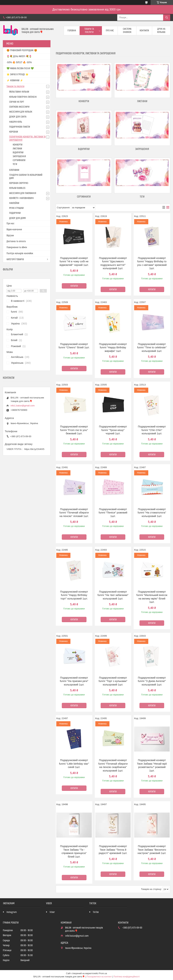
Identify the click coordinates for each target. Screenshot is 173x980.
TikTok (96, 912)
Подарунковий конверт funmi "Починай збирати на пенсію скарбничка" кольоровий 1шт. (113, 765)
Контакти (144, 31)
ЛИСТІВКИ (142, 101)
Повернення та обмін (17, 247)
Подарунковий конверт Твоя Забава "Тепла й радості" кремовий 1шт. (113, 850)
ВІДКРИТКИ (84, 149)
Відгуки (10, 236)
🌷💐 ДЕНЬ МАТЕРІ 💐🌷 (19, 56)
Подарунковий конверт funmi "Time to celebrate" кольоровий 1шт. (152, 347)
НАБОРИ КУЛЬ (16, 122)
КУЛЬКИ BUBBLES (17, 188)
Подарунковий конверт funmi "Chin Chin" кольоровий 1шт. (152, 430)
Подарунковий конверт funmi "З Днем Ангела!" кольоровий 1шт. (152, 681)
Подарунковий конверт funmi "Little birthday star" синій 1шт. (74, 764)
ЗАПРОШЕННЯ (142, 149)
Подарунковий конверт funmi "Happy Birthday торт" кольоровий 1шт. (74, 595)
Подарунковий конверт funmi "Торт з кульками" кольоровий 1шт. (113, 681)
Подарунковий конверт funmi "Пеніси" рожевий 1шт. (113, 513)
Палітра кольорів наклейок (20, 253)
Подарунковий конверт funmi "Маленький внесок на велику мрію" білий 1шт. (152, 597)
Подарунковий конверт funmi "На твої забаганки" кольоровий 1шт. (113, 595)
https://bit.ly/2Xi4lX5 (34, 449)
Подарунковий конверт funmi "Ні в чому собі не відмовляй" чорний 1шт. (74, 261)
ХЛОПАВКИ (14, 170)
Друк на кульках (161, 31)
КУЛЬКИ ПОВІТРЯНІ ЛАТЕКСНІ (23, 97)
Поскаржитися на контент (99, 977)
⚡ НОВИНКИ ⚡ (15, 81)
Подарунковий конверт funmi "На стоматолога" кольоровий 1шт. (152, 513)
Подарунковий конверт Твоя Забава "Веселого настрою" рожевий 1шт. (152, 850)
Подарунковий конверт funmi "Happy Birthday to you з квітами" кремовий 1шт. (152, 263)
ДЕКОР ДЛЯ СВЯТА (18, 117)
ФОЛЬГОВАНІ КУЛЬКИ (19, 92)
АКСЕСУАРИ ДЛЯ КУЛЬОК (21, 112)
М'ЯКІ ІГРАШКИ (16, 208)
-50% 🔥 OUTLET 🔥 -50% (19, 62)
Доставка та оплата (16, 241)
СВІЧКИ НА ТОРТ (17, 102)
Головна (72, 31)
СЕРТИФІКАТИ (84, 197)
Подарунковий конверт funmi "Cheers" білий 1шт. (74, 346)
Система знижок (127, 31)
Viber (52, 912)
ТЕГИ (142, 197)
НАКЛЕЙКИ (14, 203)
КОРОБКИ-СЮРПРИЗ (19, 183)
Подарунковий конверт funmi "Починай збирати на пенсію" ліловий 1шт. (74, 513)
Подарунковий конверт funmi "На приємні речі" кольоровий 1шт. (74, 681)
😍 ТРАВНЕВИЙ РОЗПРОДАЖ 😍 (22, 50)
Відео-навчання (14, 230)
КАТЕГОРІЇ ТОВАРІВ (15, 259)
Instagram (12, 912)
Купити (74, 286)
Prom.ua (103, 973)
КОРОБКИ (14, 132)
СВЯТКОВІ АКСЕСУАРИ (19, 107)
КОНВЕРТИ (84, 101)
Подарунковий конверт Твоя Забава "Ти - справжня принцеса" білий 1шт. (74, 851)
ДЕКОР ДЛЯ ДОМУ (17, 218)
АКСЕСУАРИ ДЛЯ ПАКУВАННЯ (23, 193)
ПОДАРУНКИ (15, 213)
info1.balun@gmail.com (23, 406)
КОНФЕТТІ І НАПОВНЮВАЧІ (21, 198)
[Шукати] (167, 18)
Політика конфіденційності (127, 977)
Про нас (110, 31)
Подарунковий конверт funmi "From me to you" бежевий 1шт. (74, 430)
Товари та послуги (89, 31)
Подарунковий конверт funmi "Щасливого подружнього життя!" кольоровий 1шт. (113, 263)
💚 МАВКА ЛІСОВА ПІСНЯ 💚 (20, 68)
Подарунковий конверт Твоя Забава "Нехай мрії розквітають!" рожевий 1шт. (152, 765)
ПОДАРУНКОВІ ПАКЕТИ (20, 127)
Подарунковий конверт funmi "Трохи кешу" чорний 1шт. (113, 430)
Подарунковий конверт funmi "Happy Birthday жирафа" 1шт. (113, 347)
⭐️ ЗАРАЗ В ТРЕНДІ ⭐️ (17, 75)
